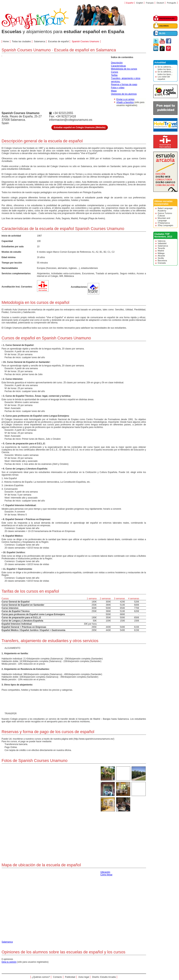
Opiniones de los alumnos (124, 94)
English (140, 3)
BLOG (162, 33)
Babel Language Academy (165, 209)
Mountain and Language (164, 219)
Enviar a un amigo (126, 99)
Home (6, 41)
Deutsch (160, 3)
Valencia (162, 241)
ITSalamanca (164, 223)
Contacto (57, 977)
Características (119, 66)
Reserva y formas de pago (124, 84)
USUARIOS (164, 26)
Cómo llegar (107, 875)
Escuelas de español (59, 41)
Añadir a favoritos (125, 102)
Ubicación (105, 872)
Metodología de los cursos (124, 69)
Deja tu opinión (9, 962)
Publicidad (70, 977)
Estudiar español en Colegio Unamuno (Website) (80, 127)
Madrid (161, 251)
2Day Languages (166, 225)
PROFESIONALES (167, 18)
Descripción (117, 63)
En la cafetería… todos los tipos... (165, 68)
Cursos (115, 72)
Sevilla (161, 258)
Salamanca (163, 246)
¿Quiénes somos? (41, 977)
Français (150, 3)
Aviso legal (84, 977)
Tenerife (161, 248)
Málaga (161, 253)
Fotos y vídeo (118, 88)
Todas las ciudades (21, 41)
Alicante (161, 256)
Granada (162, 263)
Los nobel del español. (164, 78)
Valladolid (162, 243)
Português (171, 3)
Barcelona (162, 260)
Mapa (114, 91)
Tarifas (114, 75)
